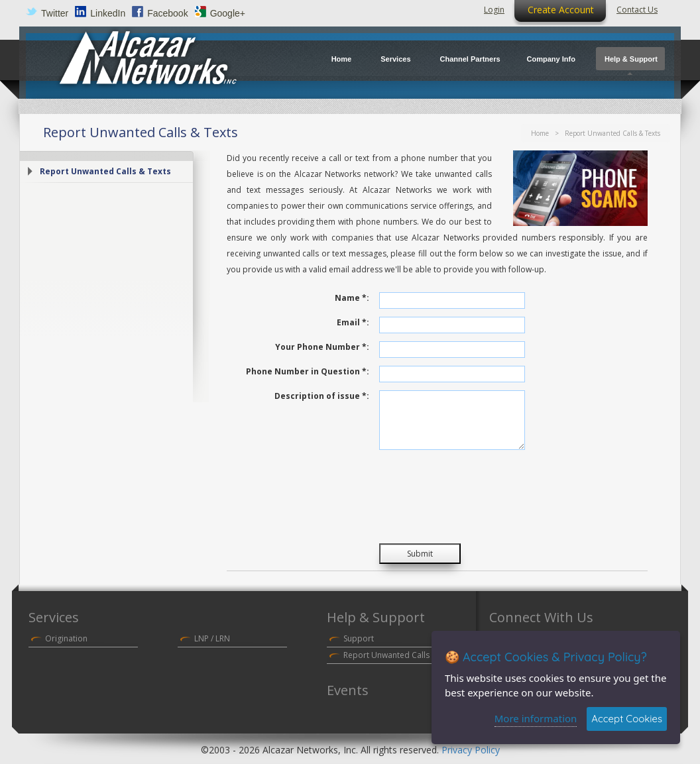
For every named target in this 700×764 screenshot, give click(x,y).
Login (494, 10)
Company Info (551, 59)
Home (342, 59)
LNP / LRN (212, 638)
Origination (66, 638)
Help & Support (631, 59)
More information (536, 718)
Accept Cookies (627, 719)
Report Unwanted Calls (386, 655)
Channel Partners (470, 59)
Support (359, 638)
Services (395, 59)
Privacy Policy (471, 750)
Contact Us (637, 10)
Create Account (561, 10)
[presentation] (480, 500)
